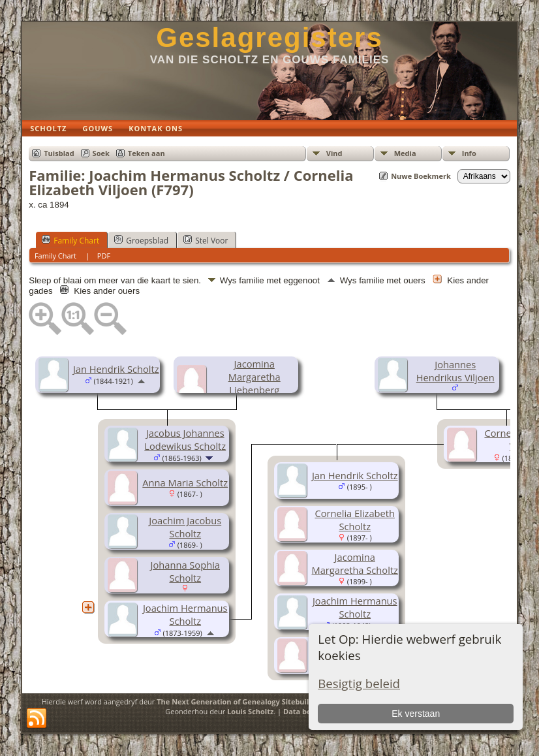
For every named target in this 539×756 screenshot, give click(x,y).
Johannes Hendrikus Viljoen (455, 371)
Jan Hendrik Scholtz (116, 369)
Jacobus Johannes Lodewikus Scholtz (185, 439)
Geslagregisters (269, 38)
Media (405, 153)
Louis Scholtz (250, 711)
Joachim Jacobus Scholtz (185, 527)
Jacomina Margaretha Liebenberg (254, 377)
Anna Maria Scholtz (185, 482)
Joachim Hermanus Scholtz (185, 614)
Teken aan (146, 153)
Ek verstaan (416, 714)
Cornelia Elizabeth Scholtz (355, 520)
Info (469, 153)
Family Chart (70, 240)
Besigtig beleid (359, 683)
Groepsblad (141, 240)
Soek (101, 153)
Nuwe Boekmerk (421, 176)
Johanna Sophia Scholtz (185, 571)
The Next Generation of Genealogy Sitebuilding (240, 701)
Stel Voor (206, 240)
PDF (104, 256)
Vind (334, 153)
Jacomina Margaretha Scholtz (355, 563)
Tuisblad (59, 153)
